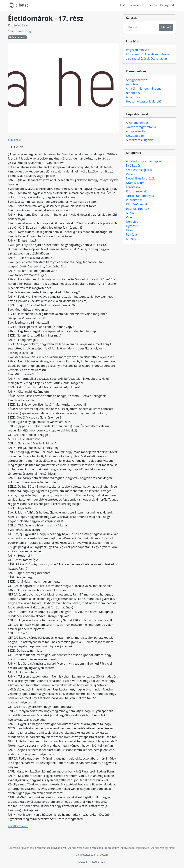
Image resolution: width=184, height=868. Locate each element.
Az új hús (132, 84)
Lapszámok (136, 5)
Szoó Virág (24, 31)
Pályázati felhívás (137, 50)
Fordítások (133, 187)
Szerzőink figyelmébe (21, 848)
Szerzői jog (97, 848)
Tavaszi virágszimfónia (141, 127)
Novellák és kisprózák (140, 178)
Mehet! (166, 27)
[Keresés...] (142, 27)
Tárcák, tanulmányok (140, 196)
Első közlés (133, 165)
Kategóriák (167, 5)
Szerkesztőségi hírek (163, 848)
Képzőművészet (137, 204)
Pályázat (132, 235)
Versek (130, 174)
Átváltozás (133, 97)
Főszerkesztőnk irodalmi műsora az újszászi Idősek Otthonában (148, 56)
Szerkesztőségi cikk (139, 170)
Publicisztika (134, 200)
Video (130, 217)
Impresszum (112, 848)
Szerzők (152, 5)
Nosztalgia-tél (135, 136)
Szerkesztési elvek (78, 848)
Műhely (131, 239)
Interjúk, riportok (138, 209)
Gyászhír (132, 226)
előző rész (15, 140)
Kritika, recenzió (137, 191)
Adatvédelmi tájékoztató (135, 848)
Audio (130, 213)
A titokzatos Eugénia (140, 140)
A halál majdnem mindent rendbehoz (143, 91)
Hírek (122, 5)
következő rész (18, 826)
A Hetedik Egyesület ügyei (143, 161)
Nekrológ (132, 222)
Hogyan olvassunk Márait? (144, 101)
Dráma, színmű (17, 37)
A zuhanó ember (137, 123)
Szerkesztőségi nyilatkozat (51, 848)
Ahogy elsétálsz (136, 80)
